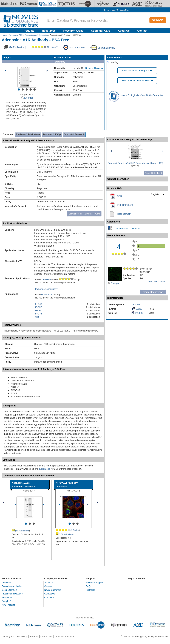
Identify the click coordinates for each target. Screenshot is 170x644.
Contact (142, 31)
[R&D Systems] (28, 4)
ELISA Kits (7, 597)
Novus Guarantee (53, 590)
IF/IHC (38, 310)
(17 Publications (21, 531)
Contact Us (50, 594)
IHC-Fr (39, 314)
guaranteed (44, 469)
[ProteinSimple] (85, 4)
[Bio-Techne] (9, 4)
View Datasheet (154, 173)
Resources (49, 31)
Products (29, 31)
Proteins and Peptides (12, 594)
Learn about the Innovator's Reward (84, 214)
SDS (119, 196)
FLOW (38, 304)
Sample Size (8, 601)
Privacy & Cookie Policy (15, 636)
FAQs (89, 586)
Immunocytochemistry (46, 289)
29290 (137, 309)
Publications (47, 294)
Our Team (49, 597)
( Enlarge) (27, 98)
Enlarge (114, 283)
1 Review (46, 279)
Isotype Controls (9, 590)
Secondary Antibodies (12, 586)
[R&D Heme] (154, 4)
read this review (157, 282)
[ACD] (137, 4)
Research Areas (73, 31)
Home (4, 35)
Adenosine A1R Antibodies (36, 35)
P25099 (137, 313)
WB (37, 317)
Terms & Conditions (64, 636)
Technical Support (94, 583)
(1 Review (67, 530)
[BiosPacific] (103, 4)
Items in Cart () (111, 10)
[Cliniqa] (121, 4)
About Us (124, 31)
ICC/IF (38, 307)
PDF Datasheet (125, 205)
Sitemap (34, 636)
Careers (48, 586)
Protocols (90, 590)
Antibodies (7, 583)
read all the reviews (153, 292)
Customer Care (101, 31)
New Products (8, 605)
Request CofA (124, 214)
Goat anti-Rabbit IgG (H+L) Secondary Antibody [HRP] (135, 163)
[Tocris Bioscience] (66, 4)
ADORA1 (137, 304)
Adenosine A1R (16, 35)
